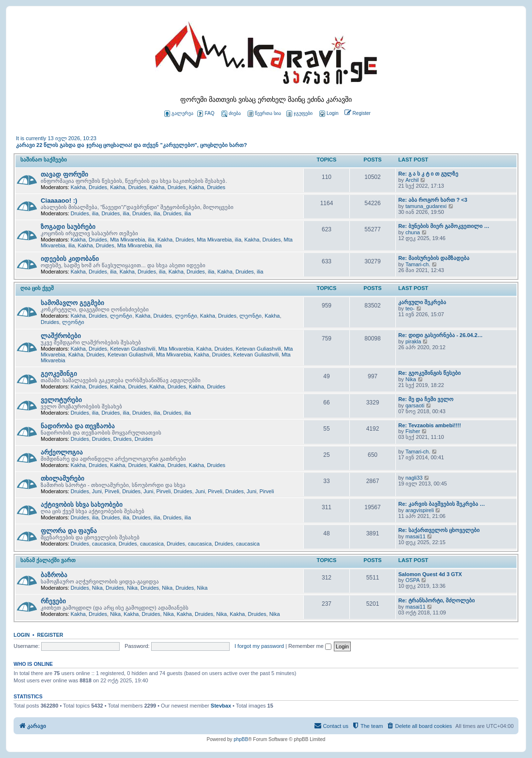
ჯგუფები (299, 114)
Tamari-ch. (418, 264)
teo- (410, 308)
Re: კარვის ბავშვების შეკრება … (442, 504)
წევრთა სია (264, 114)
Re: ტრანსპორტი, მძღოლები (437, 600)
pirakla (413, 341)
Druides (98, 187)
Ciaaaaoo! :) (59, 201)
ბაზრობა (54, 575)
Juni (97, 491)
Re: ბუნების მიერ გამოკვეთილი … (444, 226)
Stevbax (221, 706)
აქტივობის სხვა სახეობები (82, 505)
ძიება (231, 114)
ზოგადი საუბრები (68, 227)
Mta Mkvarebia (127, 240)
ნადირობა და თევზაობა (78, 426)
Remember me (310, 646)
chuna (413, 232)
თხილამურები (63, 478)
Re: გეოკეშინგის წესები (430, 373)
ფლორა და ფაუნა (69, 531)
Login (22, 635)
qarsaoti (415, 405)
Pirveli (112, 491)
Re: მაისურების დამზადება (434, 258)
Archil (412, 180)
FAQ (206, 114)
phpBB (241, 739)
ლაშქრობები (61, 336)
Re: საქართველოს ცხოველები (439, 530)
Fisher (413, 431)
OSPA (413, 580)
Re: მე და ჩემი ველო (426, 399)
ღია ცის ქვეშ (37, 288)
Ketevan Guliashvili (133, 349)
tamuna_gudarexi (426, 206)
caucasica (104, 544)
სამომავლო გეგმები (72, 303)
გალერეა (179, 114)
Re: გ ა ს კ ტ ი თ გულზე (428, 174)
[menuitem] (328, 114)
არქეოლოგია (62, 452)
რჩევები (53, 601)
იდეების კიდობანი (70, 259)
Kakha (78, 187)
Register (50, 635)
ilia (95, 213)
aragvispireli (420, 510)
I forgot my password (259, 646)
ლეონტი (121, 316)
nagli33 (414, 478)
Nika (411, 379)
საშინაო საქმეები (44, 160)
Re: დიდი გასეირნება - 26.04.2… (440, 335)
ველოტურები (61, 400)
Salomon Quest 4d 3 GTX (430, 574)
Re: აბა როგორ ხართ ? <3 (433, 200)
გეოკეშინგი (59, 374)
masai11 (416, 536)
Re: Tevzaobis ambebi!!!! (430, 425)
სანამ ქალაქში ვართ (48, 560)
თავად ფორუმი (64, 174)
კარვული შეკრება (422, 302)
